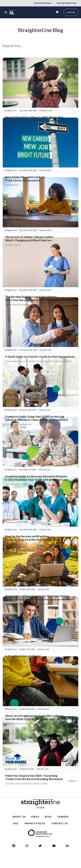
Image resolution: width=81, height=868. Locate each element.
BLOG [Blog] (48, 817)
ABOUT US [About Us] (19, 817)
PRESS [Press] (35, 817)
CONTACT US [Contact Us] (60, 823)
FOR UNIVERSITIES (67, 3)
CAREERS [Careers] (63, 817)
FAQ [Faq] (16, 823)
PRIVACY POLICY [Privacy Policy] (35, 823)
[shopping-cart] (57, 12)
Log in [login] (71, 12)
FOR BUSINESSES (43, 3)
